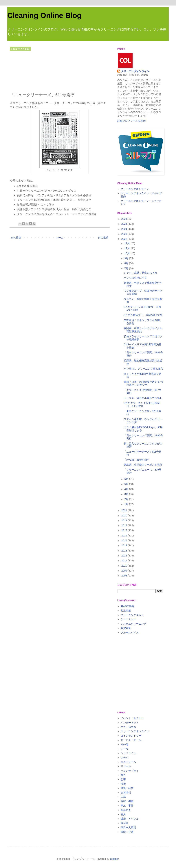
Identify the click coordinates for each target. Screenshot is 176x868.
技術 (123, 784)
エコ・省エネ (128, 727)
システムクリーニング (133, 624)
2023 (125, 234)
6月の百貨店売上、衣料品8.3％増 (143, 315)
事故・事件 (127, 806)
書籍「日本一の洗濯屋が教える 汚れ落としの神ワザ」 (143, 383)
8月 (127, 263)
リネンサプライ (130, 771)
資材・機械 (127, 801)
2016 (125, 536)
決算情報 (126, 793)
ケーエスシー (128, 619)
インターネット (130, 723)
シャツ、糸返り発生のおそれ (140, 273)
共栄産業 (126, 611)
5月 (127, 484)
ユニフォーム (128, 762)
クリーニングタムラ (132, 615)
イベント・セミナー (132, 718)
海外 (123, 775)
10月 (127, 253)
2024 (125, 229)
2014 (125, 545)
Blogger (114, 859)
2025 (125, 224)
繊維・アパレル (130, 819)
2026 (125, 219)
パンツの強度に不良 (135, 278)
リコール (126, 766)
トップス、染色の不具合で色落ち (143, 398)
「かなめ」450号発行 (136, 460)
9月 (127, 258)
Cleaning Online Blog (44, 15)
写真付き (126, 810)
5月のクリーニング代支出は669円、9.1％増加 (142, 405)
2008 (125, 576)
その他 (124, 744)
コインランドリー (131, 736)
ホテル (124, 757)
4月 (127, 489)
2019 (125, 520)
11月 (127, 248)
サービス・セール (131, 740)
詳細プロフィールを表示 (131, 121)
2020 (125, 516)
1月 (127, 504)
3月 (127, 494)
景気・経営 (127, 788)
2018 (125, 525)
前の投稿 (103, 238)
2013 (125, 551)
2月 (127, 499)
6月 (127, 479)
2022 (125, 239)
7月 (127, 268)
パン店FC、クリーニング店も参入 (143, 369)
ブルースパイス (130, 632)
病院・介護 (127, 832)
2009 (125, 571)
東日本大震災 (128, 827)
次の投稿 (16, 238)
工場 (123, 797)
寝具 (123, 814)
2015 (125, 540)
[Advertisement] (60, 71)
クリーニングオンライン (135, 71)
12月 (127, 243)
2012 (125, 556)
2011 (125, 560)
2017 (125, 530)
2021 (125, 510)
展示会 (124, 823)
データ (124, 749)
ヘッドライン (128, 753)
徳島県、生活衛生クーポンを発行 (143, 465)
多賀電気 (126, 628)
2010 (125, 566)
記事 (123, 779)
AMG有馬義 (127, 606)
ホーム (60, 238)
